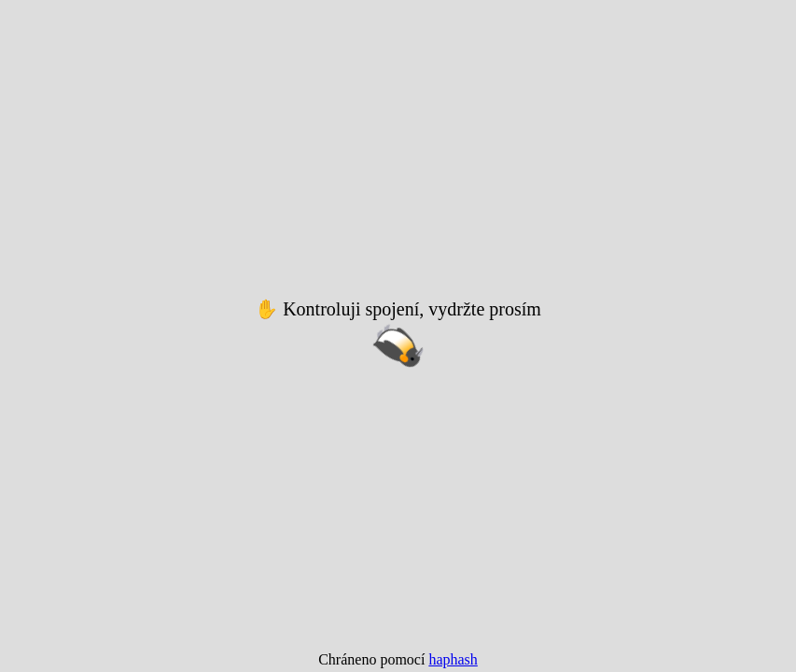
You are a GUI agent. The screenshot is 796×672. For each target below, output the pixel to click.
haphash (453, 659)
